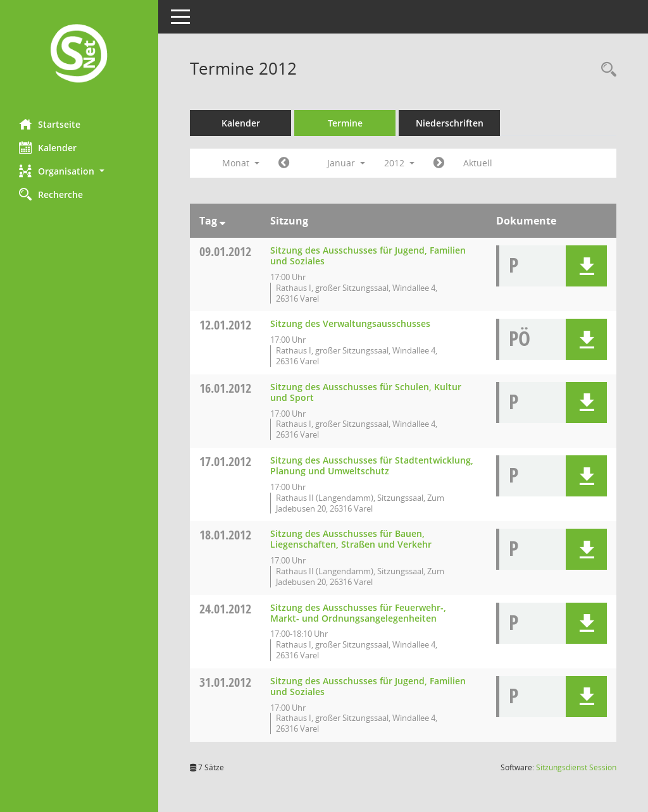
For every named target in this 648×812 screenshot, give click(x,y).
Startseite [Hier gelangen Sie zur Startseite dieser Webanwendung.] (50, 124)
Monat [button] (241, 163)
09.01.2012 (225, 251)
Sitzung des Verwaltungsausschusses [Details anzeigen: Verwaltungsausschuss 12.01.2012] (350, 323)
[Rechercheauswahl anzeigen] (606, 70)
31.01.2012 (225, 682)
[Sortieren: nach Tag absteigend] (222, 221)
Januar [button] (346, 163)
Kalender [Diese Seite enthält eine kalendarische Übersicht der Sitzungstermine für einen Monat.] (48, 147)
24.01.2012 (225, 609)
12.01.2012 (225, 325)
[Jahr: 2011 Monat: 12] (284, 163)
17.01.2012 (225, 461)
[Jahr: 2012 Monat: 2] (439, 163)
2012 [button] (399, 163)
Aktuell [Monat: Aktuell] (478, 163)
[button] (79, 171)
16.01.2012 (225, 388)
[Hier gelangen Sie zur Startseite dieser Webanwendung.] (79, 55)
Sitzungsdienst (576, 767)
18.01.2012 (225, 535)
